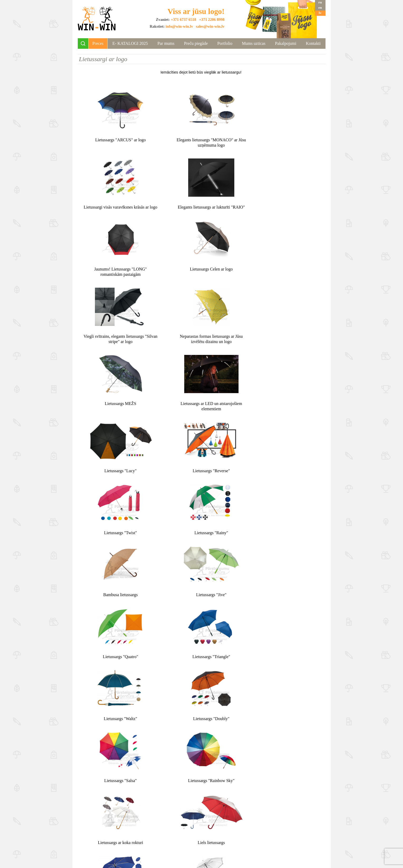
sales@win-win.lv (210, 26)
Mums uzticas (254, 43)
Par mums (166, 43)
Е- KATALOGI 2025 (130, 43)
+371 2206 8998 (212, 20)
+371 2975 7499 (272, 832)
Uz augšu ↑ (202, 797)
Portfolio (225, 43)
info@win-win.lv (179, 26)
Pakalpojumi (286, 43)
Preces (98, 43)
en (320, 8)
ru (320, 2)
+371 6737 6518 (183, 20)
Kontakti (313, 43)
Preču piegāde (196, 43)
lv (320, 13)
